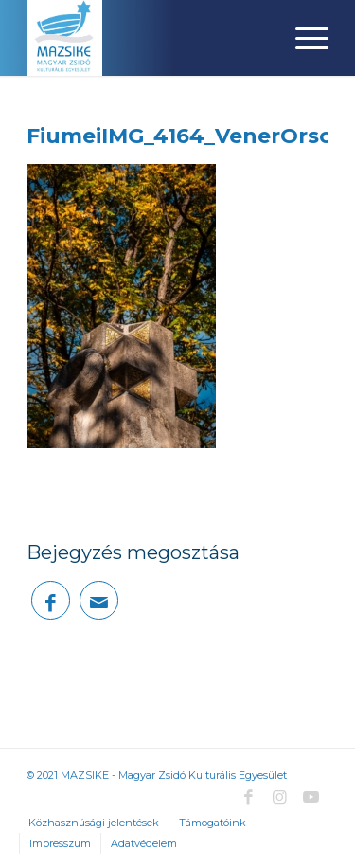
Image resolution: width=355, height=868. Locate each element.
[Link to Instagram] (280, 797)
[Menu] (302, 38)
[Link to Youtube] (311, 797)
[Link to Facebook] (249, 797)
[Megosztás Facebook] (51, 600)
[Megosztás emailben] (99, 600)
